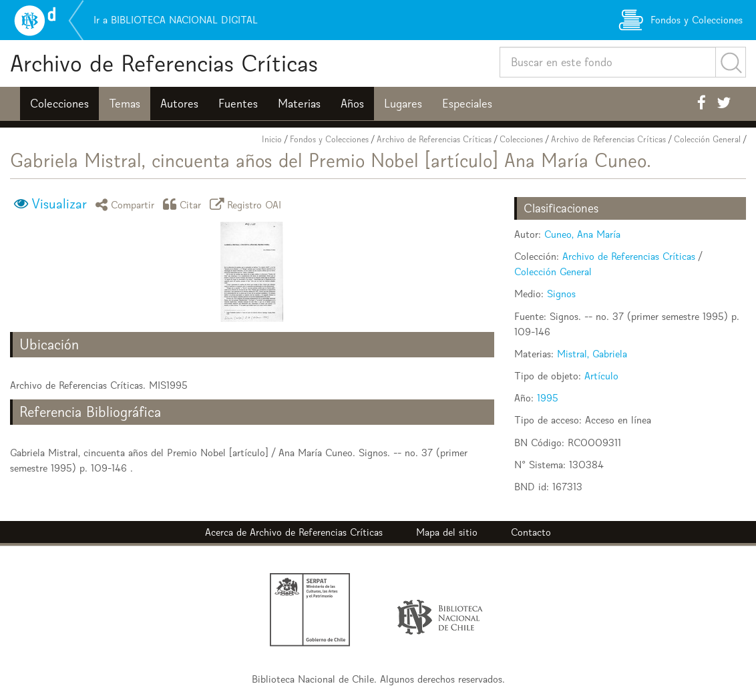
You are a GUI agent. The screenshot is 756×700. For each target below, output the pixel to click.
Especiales (467, 104)
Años (352, 104)
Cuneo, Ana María (582, 234)
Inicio (272, 139)
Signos (561, 294)
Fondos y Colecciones (329, 139)
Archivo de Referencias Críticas (164, 63)
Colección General (707, 139)
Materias (299, 104)
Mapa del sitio (447, 532)
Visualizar (59, 204)
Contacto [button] (531, 532)
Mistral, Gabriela (592, 354)
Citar (184, 204)
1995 (548, 398)
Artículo (601, 376)
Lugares (403, 104)
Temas (125, 104)
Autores (179, 104)
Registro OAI (248, 204)
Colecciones (59, 104)
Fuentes (238, 104)
